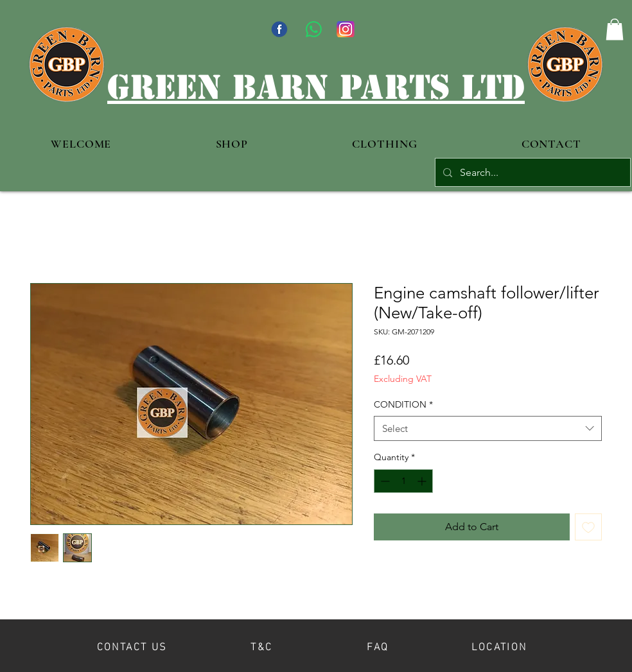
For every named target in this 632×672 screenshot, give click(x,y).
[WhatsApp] (314, 29)
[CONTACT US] (132, 645)
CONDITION (403, 404)
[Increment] (423, 481)
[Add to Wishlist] (588, 527)
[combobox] (488, 428)
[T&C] (262, 645)
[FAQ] (378, 645)
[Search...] (531, 172)
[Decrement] (384, 481)
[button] (615, 29)
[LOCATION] (499, 645)
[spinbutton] (403, 481)
